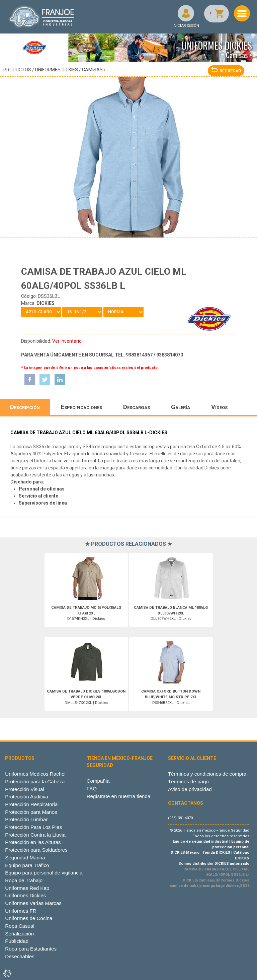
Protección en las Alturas (33, 842)
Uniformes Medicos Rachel (35, 774)
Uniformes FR (21, 911)
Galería (181, 407)
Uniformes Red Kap (27, 888)
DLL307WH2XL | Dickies (171, 613)
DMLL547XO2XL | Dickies (86, 697)
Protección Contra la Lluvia (35, 835)
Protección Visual (24, 789)
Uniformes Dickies (57, 70)
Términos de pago (188, 781)
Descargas (137, 407)
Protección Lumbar (26, 819)
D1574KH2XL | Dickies (86, 613)
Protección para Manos (31, 812)
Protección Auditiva (27, 797)
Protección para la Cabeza (35, 781)
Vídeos (219, 407)
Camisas (92, 70)
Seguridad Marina (25, 858)
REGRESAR (226, 71)
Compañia (98, 781)
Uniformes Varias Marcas (33, 903)
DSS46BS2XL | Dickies (171, 697)
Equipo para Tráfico (27, 865)
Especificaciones (81, 407)
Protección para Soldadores (36, 850)
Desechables (20, 956)
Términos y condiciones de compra (207, 774)
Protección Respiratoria (31, 804)
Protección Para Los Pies (33, 827)
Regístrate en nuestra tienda (119, 796)
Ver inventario (67, 341)
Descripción (25, 407)
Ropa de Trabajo (24, 880)
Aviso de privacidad (190, 789)
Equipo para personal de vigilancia (44, 873)
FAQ (92, 789)
